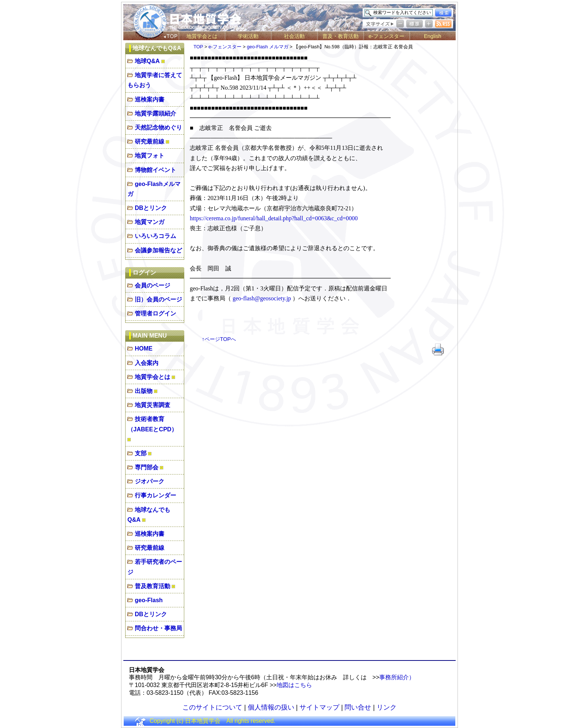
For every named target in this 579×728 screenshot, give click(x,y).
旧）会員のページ (158, 299)
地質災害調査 (153, 405)
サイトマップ (319, 707)
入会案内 (147, 363)
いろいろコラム (155, 236)
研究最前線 (150, 142)
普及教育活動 (153, 586)
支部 (141, 453)
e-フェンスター (386, 36)
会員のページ (153, 285)
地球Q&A (147, 61)
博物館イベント (155, 170)
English (433, 36)
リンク (387, 707)
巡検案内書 (150, 99)
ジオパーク (150, 481)
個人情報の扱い (271, 707)
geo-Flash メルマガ (267, 47)
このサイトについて (212, 707)
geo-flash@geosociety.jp (262, 298)
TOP (198, 47)
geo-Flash (149, 600)
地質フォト (150, 156)
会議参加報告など (158, 250)
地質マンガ (150, 222)
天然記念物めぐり (158, 127)
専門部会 (147, 467)
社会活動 (294, 36)
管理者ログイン (155, 313)
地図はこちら (294, 685)
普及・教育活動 (340, 36)
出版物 (144, 391)
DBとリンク (151, 208)
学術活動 (248, 36)
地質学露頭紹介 (155, 113)
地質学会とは (202, 36)
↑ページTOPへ (219, 339)
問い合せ (358, 707)
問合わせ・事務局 (158, 628)
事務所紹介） (397, 677)
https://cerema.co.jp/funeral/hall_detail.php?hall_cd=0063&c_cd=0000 (274, 218)
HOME (144, 349)
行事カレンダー (155, 495)
